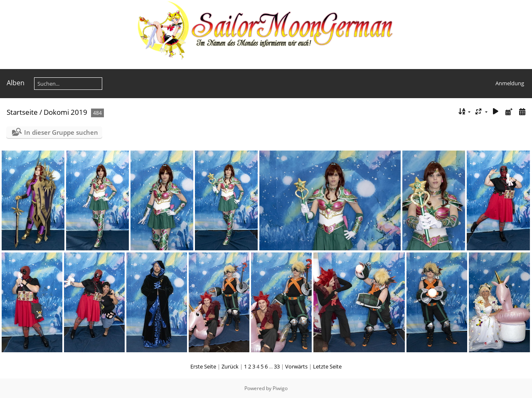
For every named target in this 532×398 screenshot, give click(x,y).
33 (277, 366)
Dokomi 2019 (65, 112)
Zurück (230, 366)
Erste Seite (203, 366)
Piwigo (280, 388)
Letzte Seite (327, 366)
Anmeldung (510, 83)
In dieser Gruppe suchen (61, 132)
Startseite (22, 112)
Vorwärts (296, 366)
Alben (16, 83)
